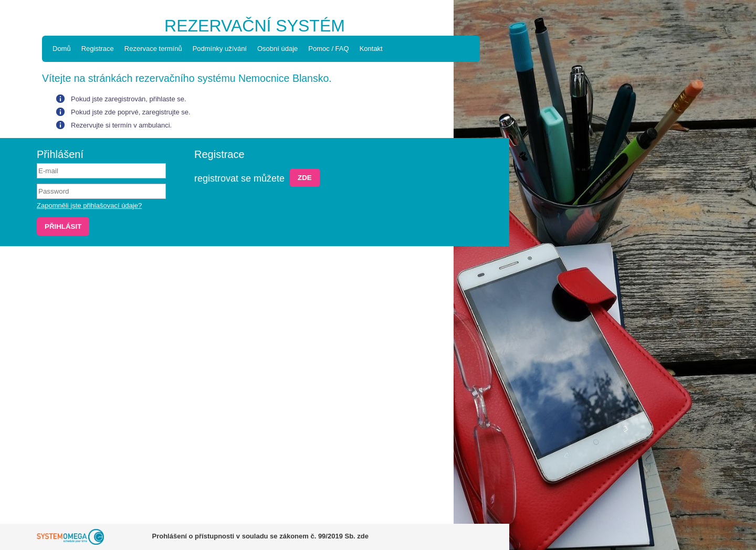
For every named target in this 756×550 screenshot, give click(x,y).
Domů (62, 49)
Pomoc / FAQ (328, 49)
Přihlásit (63, 226)
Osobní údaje (277, 49)
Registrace (98, 49)
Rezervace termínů (153, 49)
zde (363, 536)
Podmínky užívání (220, 49)
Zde (305, 178)
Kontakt (371, 49)
